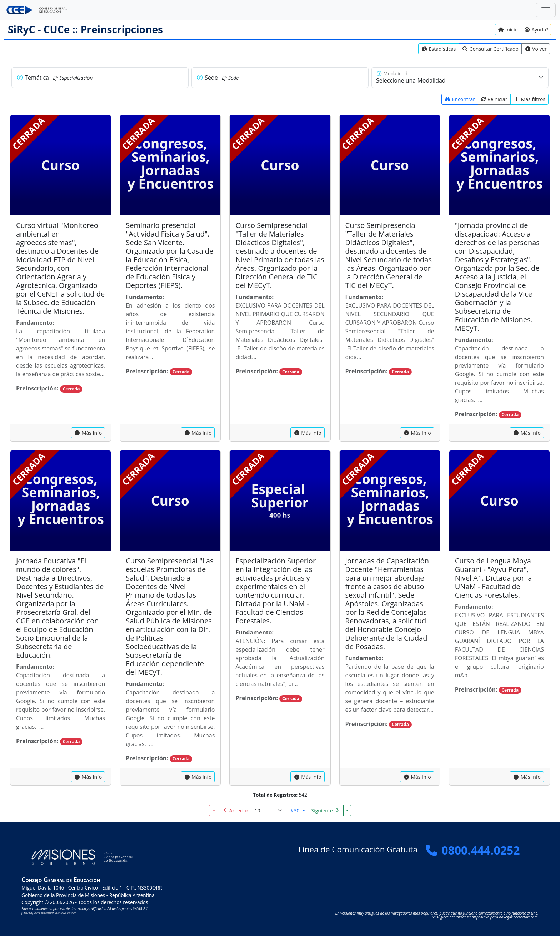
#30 (296, 810)
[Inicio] (508, 29)
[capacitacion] (88, 433)
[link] (439, 49)
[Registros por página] (269, 810)
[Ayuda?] (536, 29)
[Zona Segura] (546, 10)
